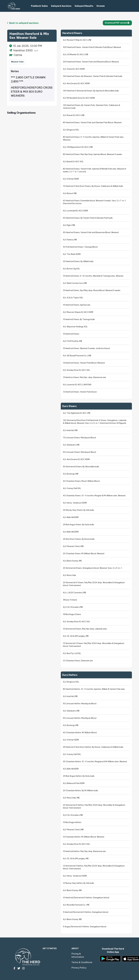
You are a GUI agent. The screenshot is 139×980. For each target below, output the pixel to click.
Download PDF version (117, 23)
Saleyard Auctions (61, 6)
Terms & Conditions (82, 962)
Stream (101, 6)
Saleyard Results (84, 6)
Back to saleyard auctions (23, 23)
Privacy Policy (79, 968)
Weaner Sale (17, 62)
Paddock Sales (39, 6)
